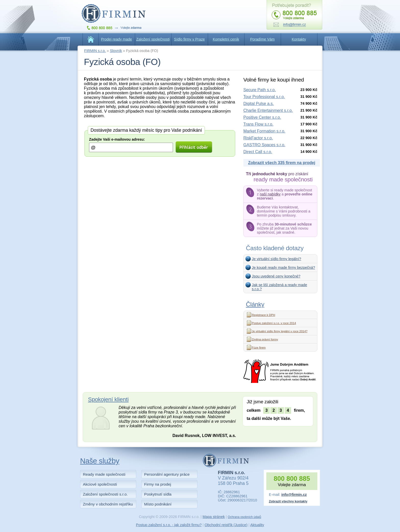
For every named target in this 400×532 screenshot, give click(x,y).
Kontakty (299, 39)
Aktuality (257, 525)
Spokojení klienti (108, 399)
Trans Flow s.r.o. (258, 124)
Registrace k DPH (264, 315)
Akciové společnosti (100, 484)
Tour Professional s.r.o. (264, 97)
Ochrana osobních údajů (245, 517)
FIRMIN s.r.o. (95, 51)
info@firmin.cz (294, 495)
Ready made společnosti (104, 474)
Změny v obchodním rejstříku (108, 504)
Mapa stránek (214, 517)
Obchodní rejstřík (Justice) (226, 525)
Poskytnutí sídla (158, 494)
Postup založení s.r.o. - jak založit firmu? (169, 525)
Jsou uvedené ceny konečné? (276, 276)
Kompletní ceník (226, 39)
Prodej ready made (117, 39)
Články (255, 304)
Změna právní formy (265, 339)
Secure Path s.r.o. (260, 90)
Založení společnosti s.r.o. (105, 494)
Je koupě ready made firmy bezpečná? (283, 268)
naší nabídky (270, 194)
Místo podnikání (158, 504)
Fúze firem (259, 348)
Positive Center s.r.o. (262, 117)
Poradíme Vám (262, 39)
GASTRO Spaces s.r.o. (264, 145)
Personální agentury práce (167, 474)
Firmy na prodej (158, 484)
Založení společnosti (153, 39)
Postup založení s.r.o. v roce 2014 (274, 323)
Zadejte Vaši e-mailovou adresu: (117, 139)
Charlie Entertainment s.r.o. (268, 110)
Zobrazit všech (282, 163)
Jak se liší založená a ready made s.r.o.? (279, 287)
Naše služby (100, 461)
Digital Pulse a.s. (259, 104)
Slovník (116, 51)
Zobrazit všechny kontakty (288, 501)
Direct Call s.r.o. (258, 152)
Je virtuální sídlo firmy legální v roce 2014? (280, 331)
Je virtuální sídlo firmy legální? (277, 259)
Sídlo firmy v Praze (189, 39)
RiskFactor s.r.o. (258, 138)
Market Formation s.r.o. (264, 131)
